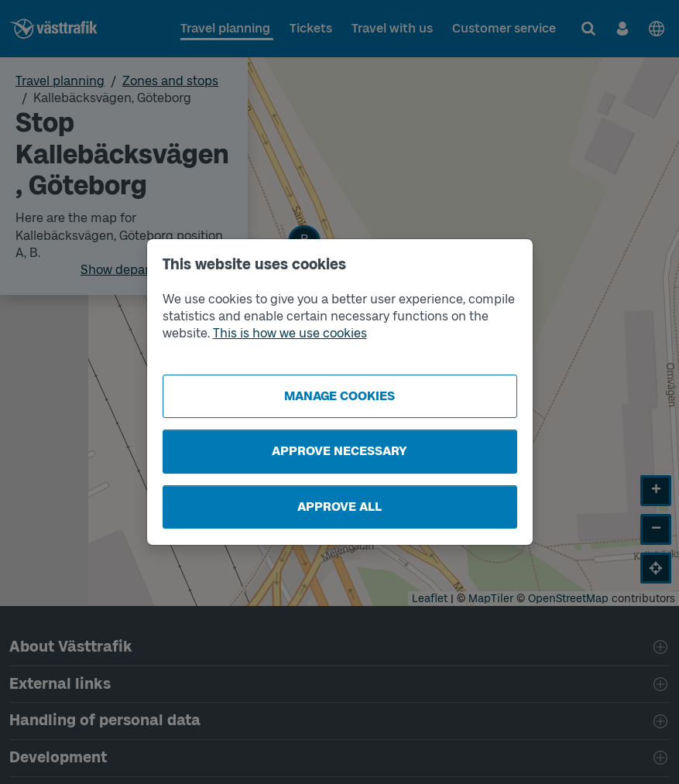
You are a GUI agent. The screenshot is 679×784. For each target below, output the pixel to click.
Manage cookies (339, 396)
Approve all (339, 507)
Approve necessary (339, 451)
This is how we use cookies (290, 333)
